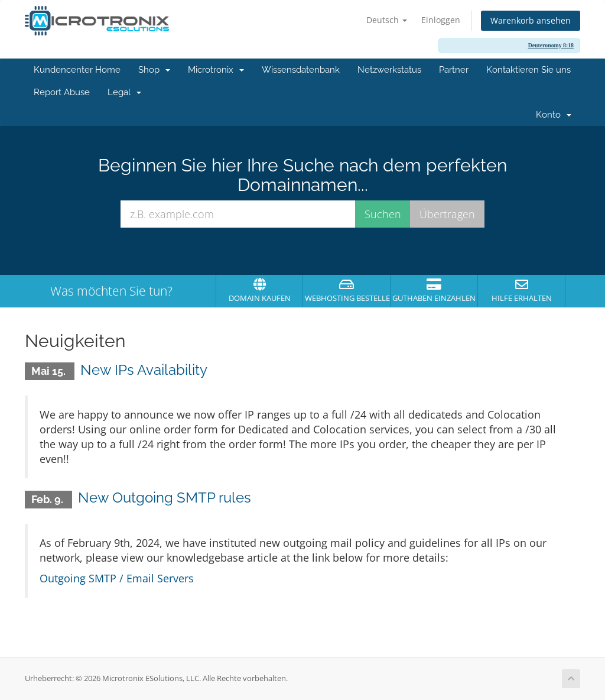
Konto (554, 115)
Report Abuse (62, 92)
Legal (124, 92)
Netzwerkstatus (389, 70)
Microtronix (216, 70)
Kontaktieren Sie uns (528, 70)
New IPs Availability (144, 370)
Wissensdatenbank (301, 70)
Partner (454, 70)
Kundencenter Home (77, 70)
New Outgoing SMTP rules (165, 498)
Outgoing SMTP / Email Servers (117, 578)
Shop (154, 70)
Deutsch (387, 20)
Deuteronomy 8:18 (551, 45)
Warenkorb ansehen (531, 20)
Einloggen (441, 20)
